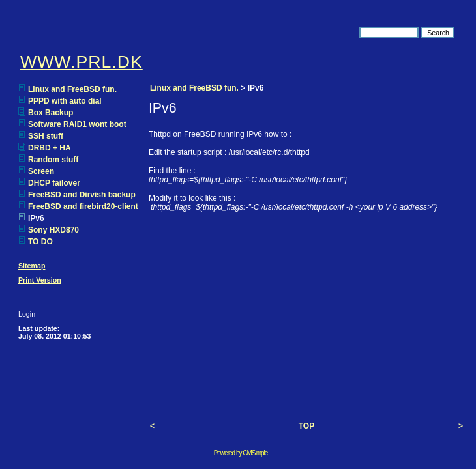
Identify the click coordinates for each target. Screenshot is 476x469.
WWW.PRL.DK (82, 62)
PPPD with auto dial (65, 101)
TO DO (40, 242)
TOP (306, 426)
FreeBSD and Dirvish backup (82, 195)
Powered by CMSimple (241, 453)
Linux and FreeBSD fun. (72, 89)
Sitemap (32, 266)
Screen (41, 171)
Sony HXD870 (53, 230)
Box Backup (51, 113)
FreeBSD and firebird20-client (83, 206)
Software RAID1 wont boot (77, 124)
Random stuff (53, 160)
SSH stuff (46, 136)
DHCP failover (54, 183)
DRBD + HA (50, 148)
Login (27, 314)
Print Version (40, 280)
